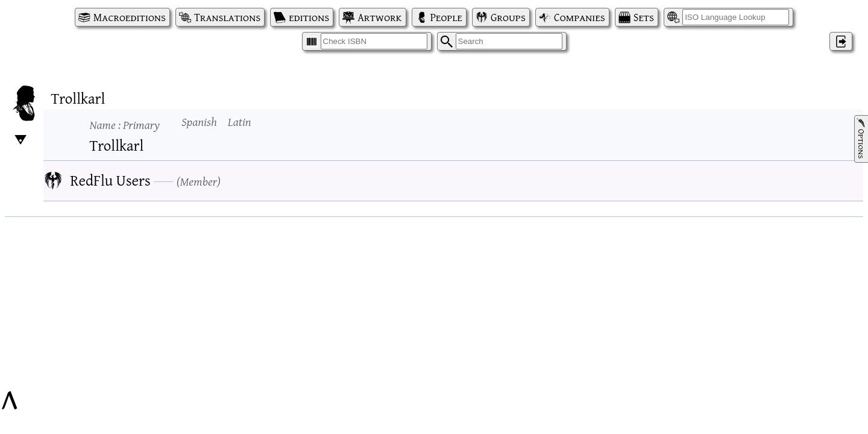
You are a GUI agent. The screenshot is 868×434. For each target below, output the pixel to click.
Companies (580, 17)
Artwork (379, 17)
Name (125, 124)
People (446, 17)
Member (199, 181)
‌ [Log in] (841, 41)
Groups (508, 17)
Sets (644, 17)
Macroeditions (130, 17)
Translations (227, 17)
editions (309, 17)
